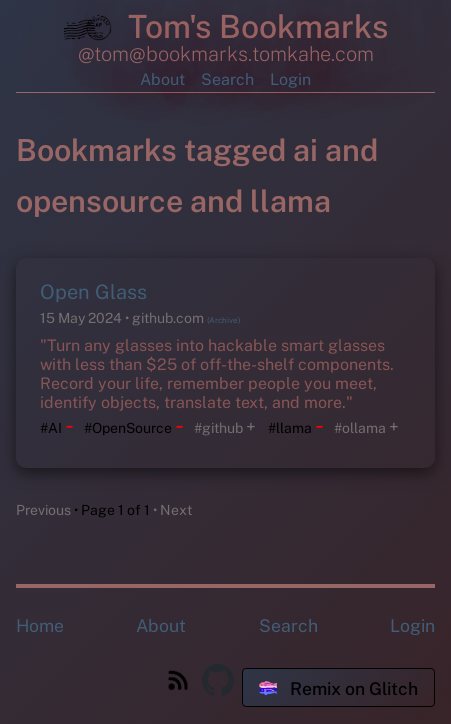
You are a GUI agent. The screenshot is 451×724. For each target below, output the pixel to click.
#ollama (360, 428)
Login (290, 79)
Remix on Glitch (338, 688)
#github (218, 428)
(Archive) (223, 320)
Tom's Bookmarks (226, 30)
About (162, 79)
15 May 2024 (82, 318)
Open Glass (93, 292)
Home (40, 625)
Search (227, 79)
